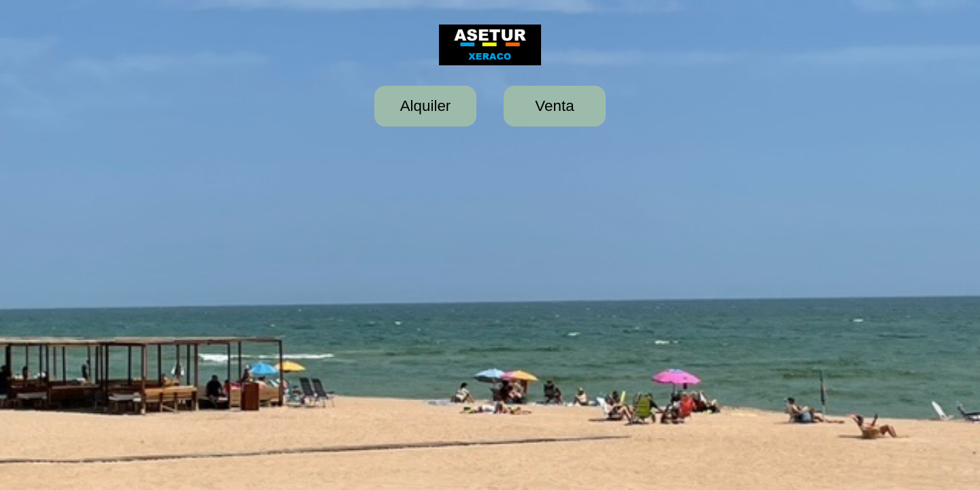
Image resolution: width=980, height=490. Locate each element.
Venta (554, 106)
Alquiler (426, 106)
